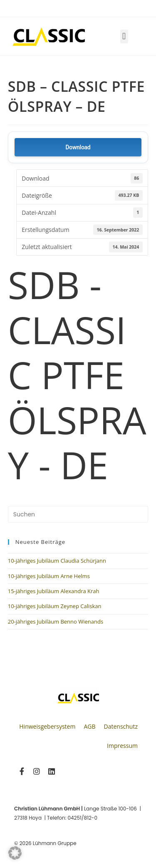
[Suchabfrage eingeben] (78, 514)
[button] (124, 36)
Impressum (122, 746)
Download (78, 147)
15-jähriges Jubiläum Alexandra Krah (54, 591)
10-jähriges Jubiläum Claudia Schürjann (57, 561)
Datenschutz (121, 726)
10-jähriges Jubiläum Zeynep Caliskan (55, 606)
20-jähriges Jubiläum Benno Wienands (56, 621)
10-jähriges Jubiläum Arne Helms (49, 576)
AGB (89, 726)
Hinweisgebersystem (47, 726)
